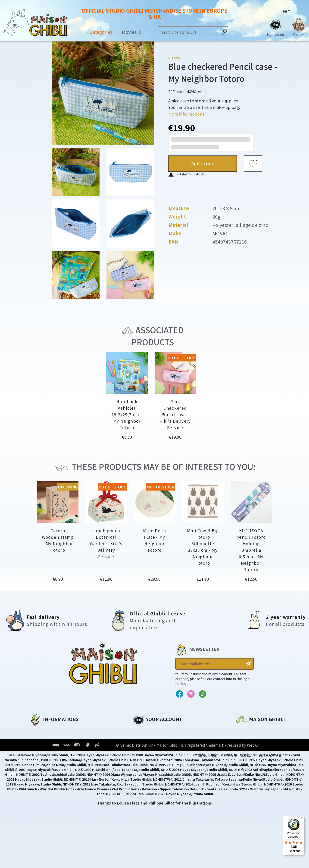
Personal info (146, 730)
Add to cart (203, 163)
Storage (176, 58)
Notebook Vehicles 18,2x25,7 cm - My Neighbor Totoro (127, 414)
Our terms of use (46, 746)
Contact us (246, 780)
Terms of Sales (44, 754)
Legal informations (49, 738)
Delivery (37, 762)
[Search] (189, 32)
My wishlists (145, 762)
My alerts (142, 770)
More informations (186, 114)
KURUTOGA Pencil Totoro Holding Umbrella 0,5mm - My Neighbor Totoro (251, 550)
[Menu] (302, 819)
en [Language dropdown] (285, 11)
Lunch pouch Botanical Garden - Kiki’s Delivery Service (106, 543)
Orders (139, 738)
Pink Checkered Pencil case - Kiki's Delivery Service (175, 414)
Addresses (143, 746)
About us (38, 730)
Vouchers (142, 754)
